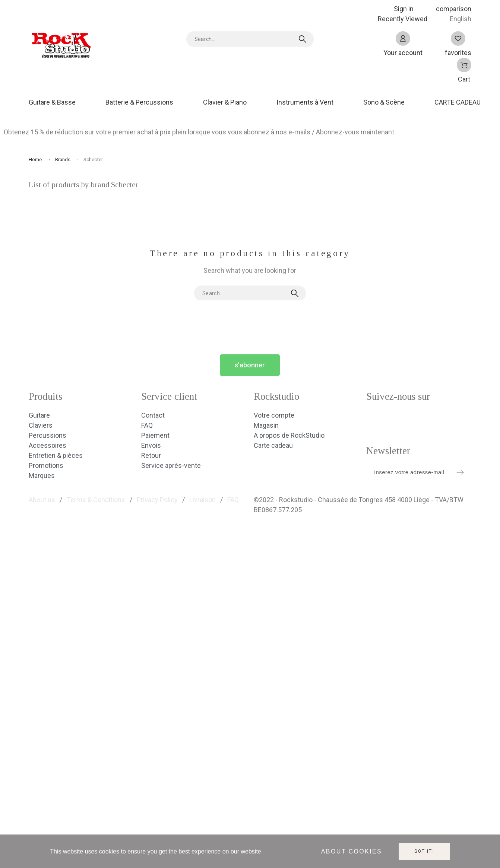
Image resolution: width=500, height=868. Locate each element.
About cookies (352, 851)
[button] (250, 365)
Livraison (202, 500)
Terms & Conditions (96, 500)
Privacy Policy (157, 500)
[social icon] (376, 419)
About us (42, 500)
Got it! (424, 851)
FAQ (233, 500)
